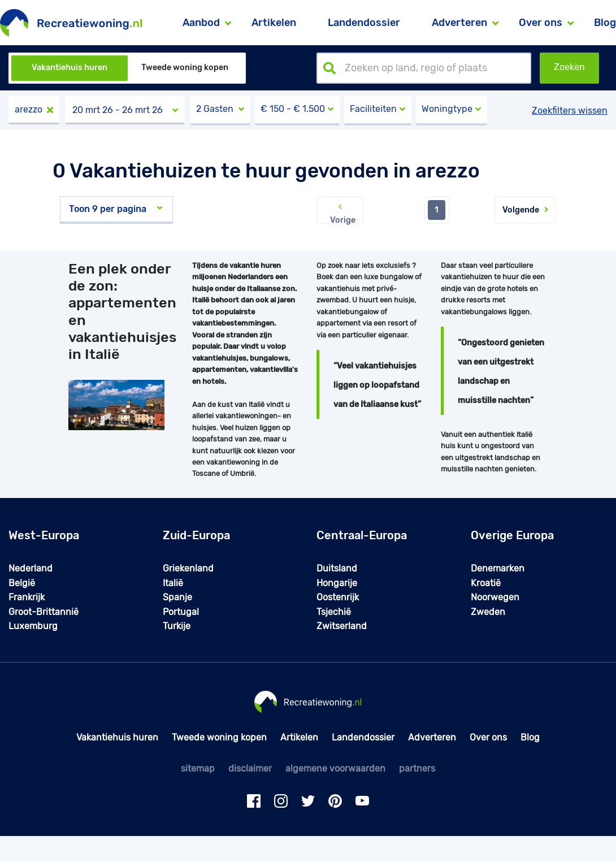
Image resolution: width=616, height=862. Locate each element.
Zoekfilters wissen (570, 111)
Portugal (181, 612)
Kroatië (486, 583)
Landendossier (364, 23)
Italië (173, 583)
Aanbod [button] (201, 23)
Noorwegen (495, 597)
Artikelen (274, 23)
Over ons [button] (541, 23)
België (22, 583)
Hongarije (337, 583)
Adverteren (432, 737)
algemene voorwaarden (335, 768)
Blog (605, 23)
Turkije (177, 626)
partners (417, 768)
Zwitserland (342, 626)
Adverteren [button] (459, 23)
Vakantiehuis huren (70, 68)
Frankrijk (27, 597)
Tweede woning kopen (185, 68)
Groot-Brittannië (44, 612)
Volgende (525, 210)
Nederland (31, 568)
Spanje (177, 597)
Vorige (340, 213)
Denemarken (498, 568)
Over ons (488, 737)
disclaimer (250, 768)
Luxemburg (33, 626)
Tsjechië (334, 612)
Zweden (488, 612)
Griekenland (188, 568)
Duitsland (337, 568)
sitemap (198, 768)
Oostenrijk (338, 597)
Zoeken (569, 67)
